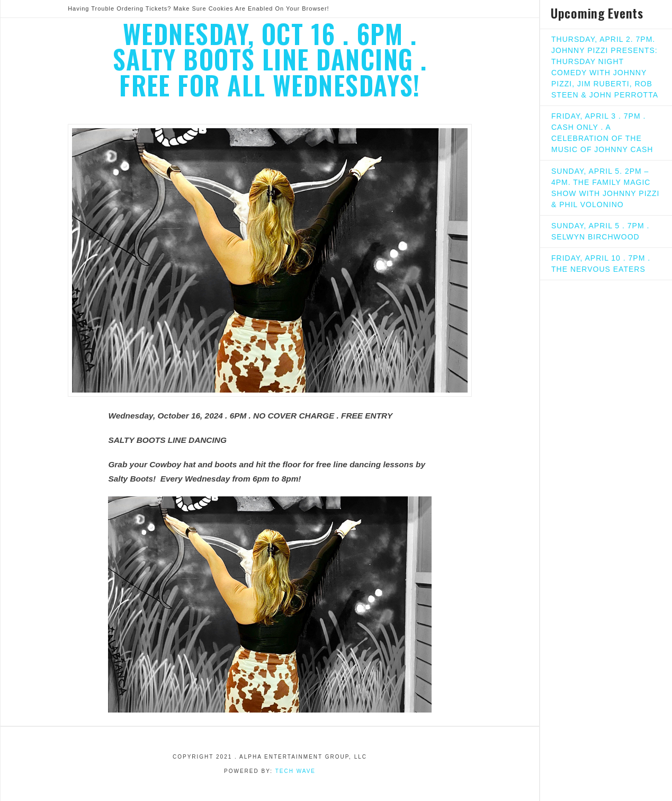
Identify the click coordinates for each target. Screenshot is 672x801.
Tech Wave (295, 771)
